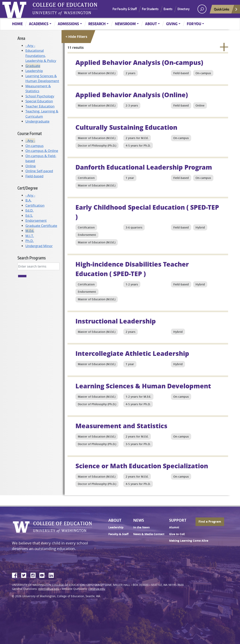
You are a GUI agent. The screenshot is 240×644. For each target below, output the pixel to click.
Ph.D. (30, 241)
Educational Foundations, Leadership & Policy (41, 56)
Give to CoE (177, 534)
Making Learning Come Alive (189, 541)
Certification (35, 205)
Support (178, 520)
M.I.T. (30, 236)
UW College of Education (65, 9)
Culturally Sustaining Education (126, 127)
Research (97, 24)
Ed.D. (29, 210)
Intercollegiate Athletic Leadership (132, 353)
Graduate (33, 66)
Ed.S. (29, 215)
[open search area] (202, 9)
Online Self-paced (39, 171)
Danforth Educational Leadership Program (144, 167)
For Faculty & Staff (125, 9)
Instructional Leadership (116, 321)
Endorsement (36, 220)
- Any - (30, 46)
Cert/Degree (28, 188)
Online (31, 166)
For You (194, 24)
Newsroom (125, 24)
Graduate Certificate (41, 226)
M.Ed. (30, 231)
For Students (150, 9)
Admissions (68, 24)
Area (21, 38)
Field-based (34, 176)
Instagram (34, 575)
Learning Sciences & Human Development (143, 386)
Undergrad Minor (39, 246)
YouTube (43, 575)
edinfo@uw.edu (49, 589)
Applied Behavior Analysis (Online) (132, 95)
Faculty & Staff (118, 534)
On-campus (34, 146)
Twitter (25, 575)
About (151, 24)
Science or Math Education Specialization (142, 466)
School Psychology (40, 96)
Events (168, 9)
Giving (172, 24)
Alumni (174, 527)
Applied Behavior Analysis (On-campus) (139, 62)
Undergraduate (37, 121)
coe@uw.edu (97, 589)
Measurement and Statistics (121, 426)
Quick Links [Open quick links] (226, 10)
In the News (141, 527)
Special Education (39, 101)
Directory (184, 9)
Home (17, 24)
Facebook (16, 575)
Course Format (30, 133)
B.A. (28, 200)
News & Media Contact (149, 534)
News (139, 520)
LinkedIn (53, 575)
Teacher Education (40, 106)
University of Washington (15, 9)
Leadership (34, 71)
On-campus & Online (42, 151)
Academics (39, 24)
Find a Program (210, 522)
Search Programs (32, 258)
